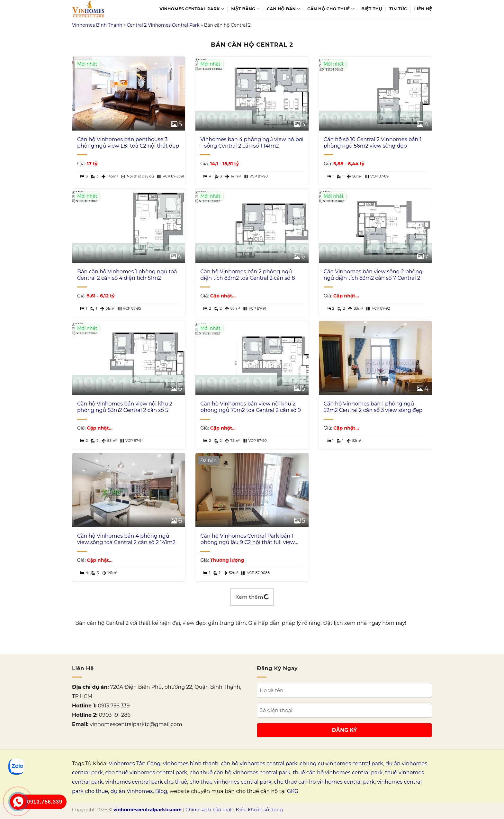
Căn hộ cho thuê (331, 9)
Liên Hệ (423, 9)
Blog (161, 791)
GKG (293, 791)
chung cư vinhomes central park (341, 764)
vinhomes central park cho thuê (146, 782)
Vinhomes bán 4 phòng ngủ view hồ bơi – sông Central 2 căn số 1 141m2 (252, 143)
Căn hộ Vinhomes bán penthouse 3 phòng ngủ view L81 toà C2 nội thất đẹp (128, 143)
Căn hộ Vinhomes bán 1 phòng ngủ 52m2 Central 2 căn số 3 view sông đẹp (373, 407)
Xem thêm (252, 597)
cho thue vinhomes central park (231, 782)
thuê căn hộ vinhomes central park (338, 773)
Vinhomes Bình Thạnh (97, 25)
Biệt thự (372, 9)
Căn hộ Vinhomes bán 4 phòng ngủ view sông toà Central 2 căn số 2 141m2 (126, 539)
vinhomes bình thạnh (191, 764)
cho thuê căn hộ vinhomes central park (240, 773)
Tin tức (398, 9)
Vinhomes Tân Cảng (135, 764)
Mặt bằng (245, 9)
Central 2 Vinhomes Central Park (163, 25)
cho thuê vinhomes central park (146, 773)
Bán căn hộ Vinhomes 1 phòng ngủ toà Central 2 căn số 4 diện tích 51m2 (127, 275)
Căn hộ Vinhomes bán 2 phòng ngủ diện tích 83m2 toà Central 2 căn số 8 (248, 275)
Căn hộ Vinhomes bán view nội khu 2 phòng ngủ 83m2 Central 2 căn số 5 (125, 407)
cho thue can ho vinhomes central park (324, 782)
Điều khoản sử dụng (259, 810)
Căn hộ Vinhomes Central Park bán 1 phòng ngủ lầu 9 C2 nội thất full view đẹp (248, 540)
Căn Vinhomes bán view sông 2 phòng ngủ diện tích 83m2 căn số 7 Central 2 (373, 275)
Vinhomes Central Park (192, 9)
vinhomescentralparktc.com (148, 810)
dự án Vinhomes (132, 791)
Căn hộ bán (283, 9)
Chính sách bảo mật (209, 810)
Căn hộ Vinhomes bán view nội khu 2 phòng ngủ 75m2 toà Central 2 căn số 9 (251, 407)
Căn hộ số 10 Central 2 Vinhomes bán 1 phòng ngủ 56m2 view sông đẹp (373, 143)
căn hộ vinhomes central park (259, 764)
